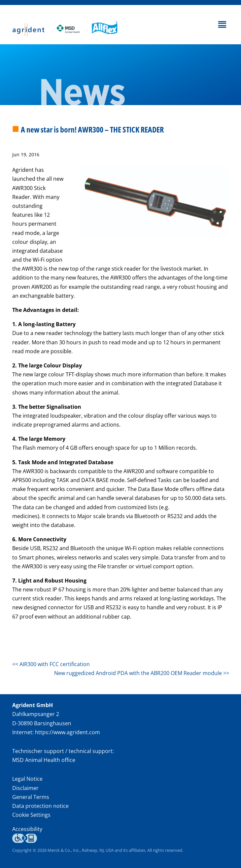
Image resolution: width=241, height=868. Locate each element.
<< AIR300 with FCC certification (51, 664)
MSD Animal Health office (44, 760)
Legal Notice (27, 779)
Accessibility (27, 829)
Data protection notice (40, 806)
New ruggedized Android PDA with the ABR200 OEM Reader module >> (142, 673)
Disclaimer (25, 788)
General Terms (31, 797)
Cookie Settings (31, 815)
